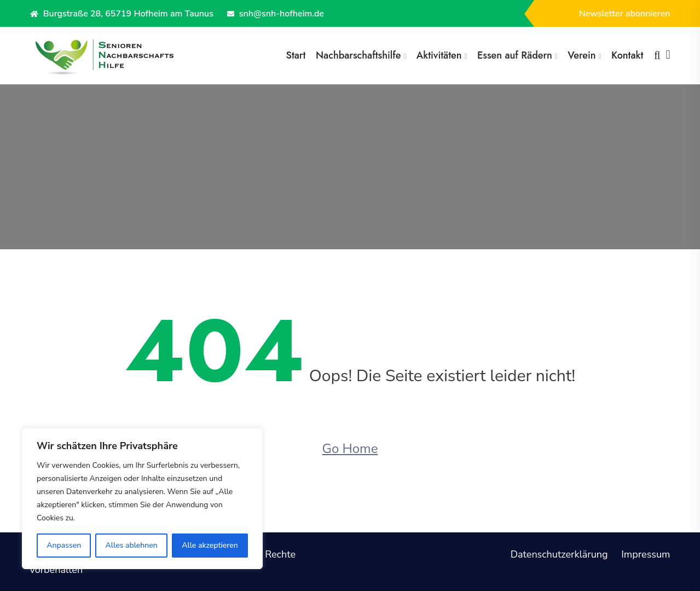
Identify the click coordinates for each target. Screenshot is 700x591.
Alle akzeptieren (210, 545)
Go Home (350, 449)
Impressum (646, 554)
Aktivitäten (439, 55)
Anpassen (64, 545)
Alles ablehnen (132, 545)
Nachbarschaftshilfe (358, 55)
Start (296, 55)
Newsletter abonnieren (625, 14)
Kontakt (627, 55)
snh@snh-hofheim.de (276, 14)
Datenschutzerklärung (559, 554)
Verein (582, 55)
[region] (142, 498)
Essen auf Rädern (515, 55)
